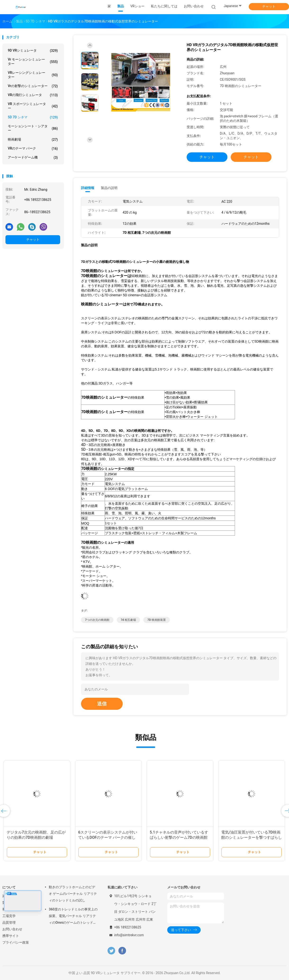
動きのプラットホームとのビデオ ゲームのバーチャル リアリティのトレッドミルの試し (73, 894)
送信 (102, 704)
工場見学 (9, 916)
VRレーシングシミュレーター (33, 75)
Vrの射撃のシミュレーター (33, 86)
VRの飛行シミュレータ (33, 95)
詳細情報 (88, 188)
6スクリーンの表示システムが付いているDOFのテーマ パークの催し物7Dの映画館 (108, 837)
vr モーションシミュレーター (33, 62)
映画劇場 (33, 140)
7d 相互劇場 (129, 620)
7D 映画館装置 (157, 620)
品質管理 (9, 923)
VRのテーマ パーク (33, 149)
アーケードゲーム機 (33, 158)
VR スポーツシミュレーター (33, 106)
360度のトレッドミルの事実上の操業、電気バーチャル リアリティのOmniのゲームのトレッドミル (73, 917)
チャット (269, 6)
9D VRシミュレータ (33, 51)
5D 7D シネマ (33, 117)
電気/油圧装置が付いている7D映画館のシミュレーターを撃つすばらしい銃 (252, 837)
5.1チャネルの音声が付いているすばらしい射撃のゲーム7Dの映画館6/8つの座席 (179, 837)
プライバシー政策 (16, 942)
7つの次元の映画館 (97, 620)
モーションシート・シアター (33, 128)
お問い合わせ (12, 929)
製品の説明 (109, 188)
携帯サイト (11, 936)
